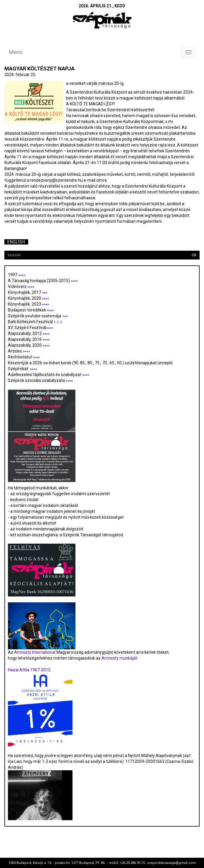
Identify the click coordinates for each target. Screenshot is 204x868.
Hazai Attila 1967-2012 (29, 670)
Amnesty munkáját (119, 658)
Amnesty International (35, 652)
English (16, 242)
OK (194, 255)
